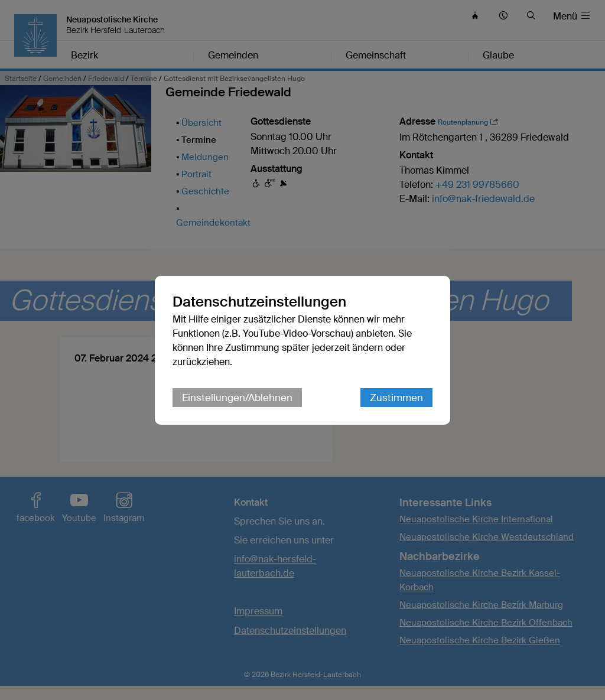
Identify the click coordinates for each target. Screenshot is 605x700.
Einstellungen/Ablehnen (237, 398)
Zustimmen (396, 398)
